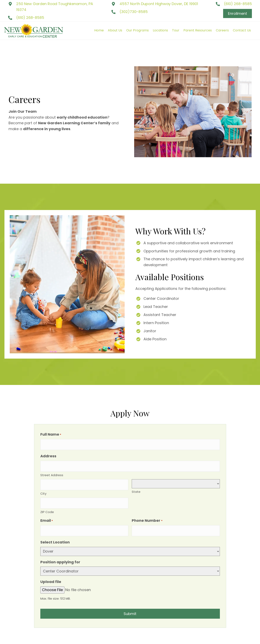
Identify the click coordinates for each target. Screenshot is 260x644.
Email (47, 512)
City (43, 487)
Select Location (55, 532)
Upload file (51, 572)
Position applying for (60, 552)
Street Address (52, 471)
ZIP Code (47, 504)
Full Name (51, 434)
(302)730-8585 (134, 12)
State (136, 487)
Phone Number (147, 512)
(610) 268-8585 (30, 18)
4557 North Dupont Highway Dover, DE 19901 (159, 4)
